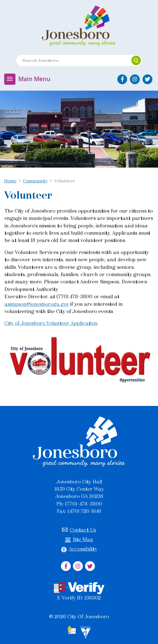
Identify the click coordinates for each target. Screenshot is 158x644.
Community (35, 181)
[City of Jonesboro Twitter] (147, 79)
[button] (136, 60)
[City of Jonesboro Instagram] (135, 79)
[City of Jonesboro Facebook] (122, 79)
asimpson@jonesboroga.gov (37, 304)
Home (10, 181)
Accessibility (79, 549)
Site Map (79, 540)
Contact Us (79, 530)
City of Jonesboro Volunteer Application (51, 323)
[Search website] (71, 60)
